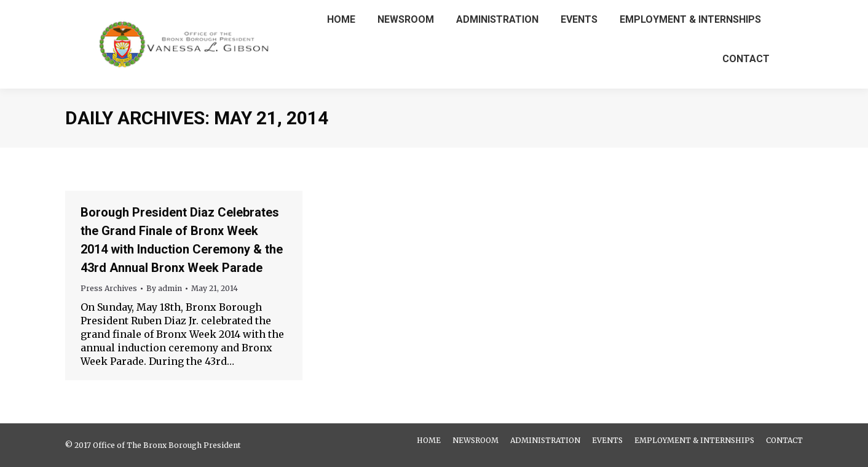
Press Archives (109, 288)
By (164, 288)
